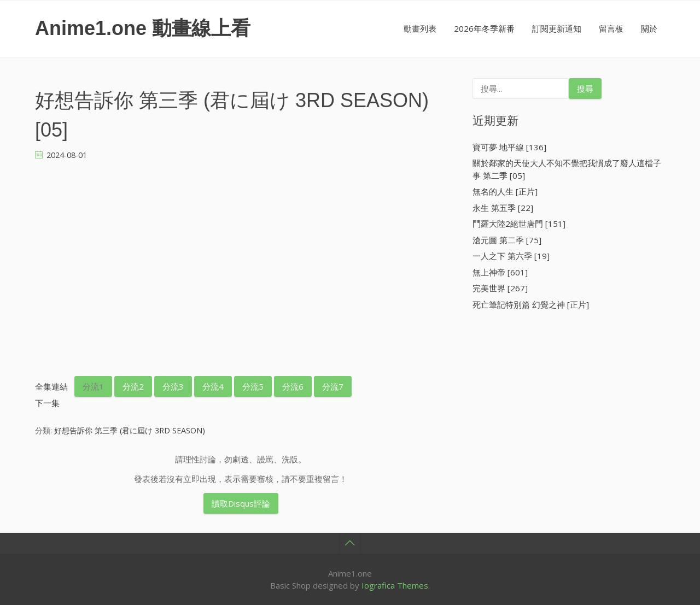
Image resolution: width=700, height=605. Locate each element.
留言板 (611, 28)
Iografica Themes (395, 585)
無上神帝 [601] (500, 272)
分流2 (133, 386)
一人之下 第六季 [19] (511, 256)
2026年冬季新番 (484, 28)
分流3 (173, 386)
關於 (649, 28)
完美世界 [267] (500, 288)
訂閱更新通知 (557, 28)
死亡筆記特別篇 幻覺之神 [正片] (531, 304)
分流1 (93, 386)
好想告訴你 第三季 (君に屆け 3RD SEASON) (130, 430)
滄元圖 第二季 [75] (507, 240)
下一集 (47, 403)
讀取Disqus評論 (241, 503)
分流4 (213, 386)
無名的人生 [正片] (505, 191)
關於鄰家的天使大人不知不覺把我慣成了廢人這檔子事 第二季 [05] (567, 169)
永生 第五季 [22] (503, 208)
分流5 (253, 386)
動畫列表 (420, 28)
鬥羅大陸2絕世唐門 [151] (519, 224)
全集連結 (51, 386)
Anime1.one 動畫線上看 (143, 28)
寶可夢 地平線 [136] (509, 147)
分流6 (293, 386)
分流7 (333, 386)
